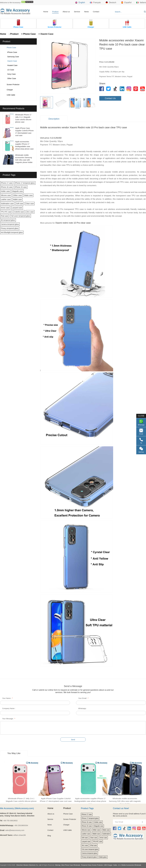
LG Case (11, 70)
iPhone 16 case (7, 187)
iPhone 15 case (21, 187)
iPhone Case (12, 52)
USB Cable (11, 95)
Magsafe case (18, 191)
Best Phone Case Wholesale (71, 865)
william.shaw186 (19, 835)
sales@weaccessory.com (15, 830)
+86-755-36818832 (10, 821)
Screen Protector (13, 85)
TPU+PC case (6, 212)
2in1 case (30, 212)
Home (46, 12)
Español (126, 3)
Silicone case (6, 195)
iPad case (4, 216)
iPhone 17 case (7, 183)
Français (95, 3)
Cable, (115, 865)
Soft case (20, 204)
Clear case (30, 204)
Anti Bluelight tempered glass (12, 232)
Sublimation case (7, 204)
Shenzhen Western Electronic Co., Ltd (29, 865)
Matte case (28, 195)
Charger (10, 90)
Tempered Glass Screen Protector (92, 865)
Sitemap (58, 865)
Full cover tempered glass (20, 216)
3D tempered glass (8, 220)
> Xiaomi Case (46, 34)
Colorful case (19, 212)
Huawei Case (12, 65)
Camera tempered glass (10, 224)
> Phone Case (28, 34)
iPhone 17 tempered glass (25, 183)
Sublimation (106, 834)
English (80, 3)
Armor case (5, 208)
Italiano (141, 3)
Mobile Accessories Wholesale (131, 865)
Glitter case (18, 195)
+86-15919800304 (21, 825)
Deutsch (111, 3)
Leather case (6, 199)
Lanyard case (17, 208)
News (87, 12)
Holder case (5, 191)
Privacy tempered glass (10, 228)
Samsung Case (13, 57)
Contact (96, 12)
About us (66, 12)
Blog (49, 836)
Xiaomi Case (12, 61)
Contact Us (110, 98)
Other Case (12, 78)
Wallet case (17, 199)
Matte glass (103, 857)
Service (77, 12)
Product (55, 12)
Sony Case (11, 74)
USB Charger (108, 865)
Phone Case (11, 48)
